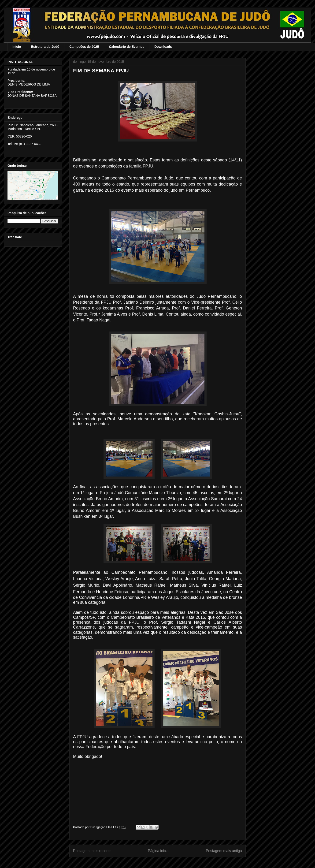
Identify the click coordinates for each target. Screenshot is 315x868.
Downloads (163, 47)
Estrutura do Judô (45, 47)
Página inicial (159, 851)
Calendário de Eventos (127, 47)
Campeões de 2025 (84, 47)
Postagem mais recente (92, 851)
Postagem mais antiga (224, 851)
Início (17, 47)
